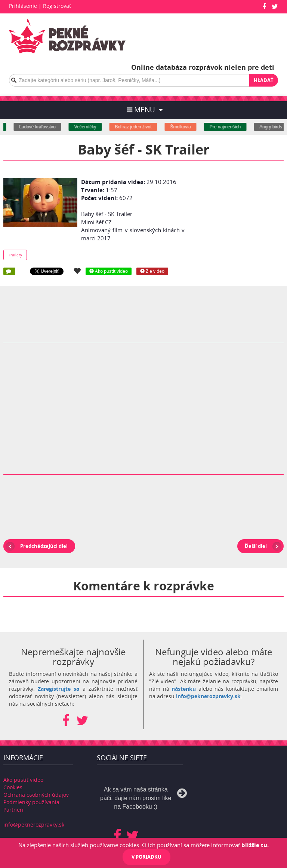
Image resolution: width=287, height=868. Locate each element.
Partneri (13, 810)
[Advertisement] (241, 213)
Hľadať (264, 80)
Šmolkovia (188, 127)
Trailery (15, 255)
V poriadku (146, 857)
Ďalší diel (256, 546)
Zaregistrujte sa (58, 689)
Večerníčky (92, 127)
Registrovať (57, 6)
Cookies (13, 787)
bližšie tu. (255, 845)
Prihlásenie (23, 6)
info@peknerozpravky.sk (208, 696)
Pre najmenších (232, 127)
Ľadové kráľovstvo (44, 127)
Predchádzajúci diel (44, 546)
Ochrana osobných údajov (36, 795)
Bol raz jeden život (141, 127)
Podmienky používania (31, 802)
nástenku (184, 689)
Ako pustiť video (23, 780)
